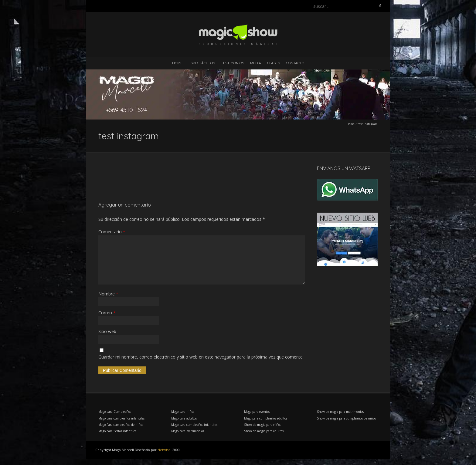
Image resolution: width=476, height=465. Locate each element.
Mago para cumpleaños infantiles (121, 418)
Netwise (164, 450)
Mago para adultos (184, 418)
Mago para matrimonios (188, 431)
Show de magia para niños (263, 425)
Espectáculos (202, 63)
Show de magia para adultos (264, 431)
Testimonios (233, 63)
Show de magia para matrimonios (340, 412)
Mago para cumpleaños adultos (266, 418)
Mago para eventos (257, 412)
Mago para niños (183, 412)
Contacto (295, 63)
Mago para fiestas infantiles (117, 431)
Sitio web (107, 331)
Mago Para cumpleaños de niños (121, 425)
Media (256, 63)
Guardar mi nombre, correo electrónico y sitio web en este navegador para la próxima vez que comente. (201, 357)
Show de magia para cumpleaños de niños (346, 418)
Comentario (112, 232)
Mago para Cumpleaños (115, 412)
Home (177, 63)
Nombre (108, 294)
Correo (107, 313)
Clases (274, 63)
